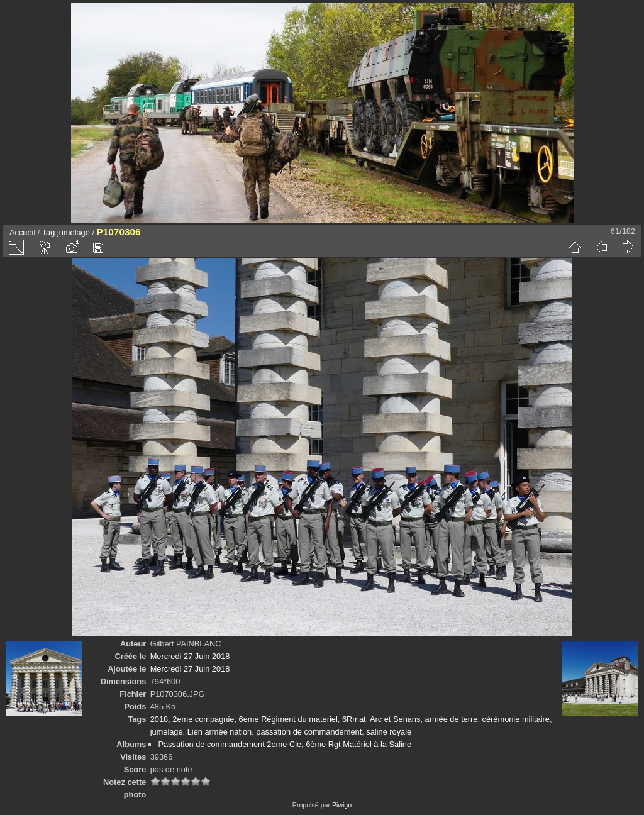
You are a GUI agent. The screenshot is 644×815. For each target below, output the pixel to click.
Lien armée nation (219, 732)
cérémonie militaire (516, 719)
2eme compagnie (203, 719)
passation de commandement (309, 732)
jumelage (74, 232)
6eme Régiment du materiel (288, 719)
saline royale (389, 732)
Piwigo (342, 805)
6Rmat (354, 719)
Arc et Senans (395, 719)
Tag (49, 232)
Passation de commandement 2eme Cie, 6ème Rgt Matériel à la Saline (285, 744)
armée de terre (452, 719)
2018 (159, 719)
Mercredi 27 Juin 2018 (190, 656)
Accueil (22, 232)
